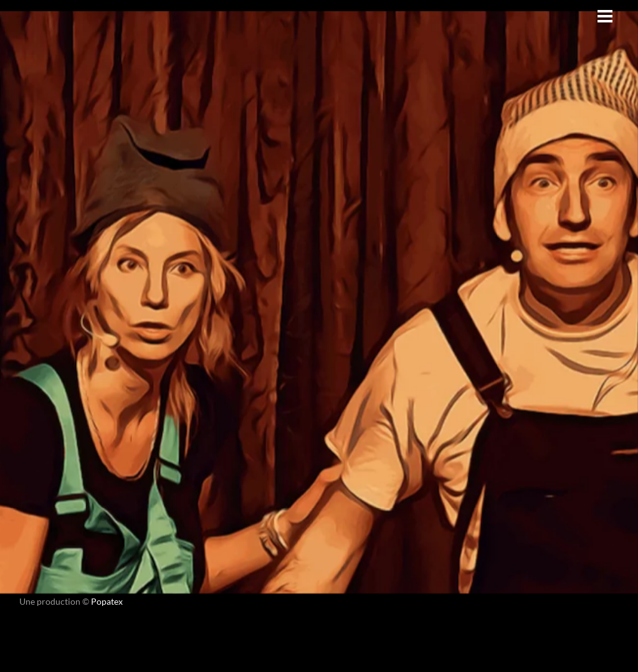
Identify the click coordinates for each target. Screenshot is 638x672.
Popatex (107, 602)
